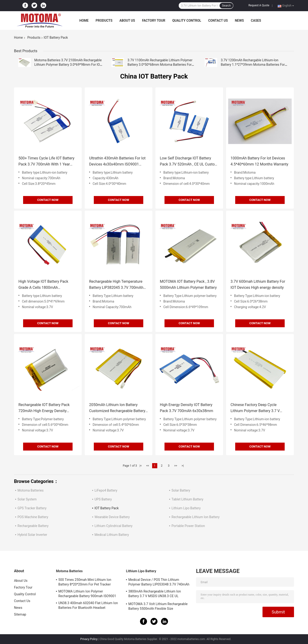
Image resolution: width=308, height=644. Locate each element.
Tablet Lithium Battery (187, 499)
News (239, 21)
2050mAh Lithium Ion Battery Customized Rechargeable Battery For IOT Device (117, 408)
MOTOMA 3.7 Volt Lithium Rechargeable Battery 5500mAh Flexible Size (158, 606)
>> (176, 466)
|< (141, 466)
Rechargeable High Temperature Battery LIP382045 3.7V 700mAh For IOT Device (116, 285)
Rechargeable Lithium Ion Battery (196, 517)
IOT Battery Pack (107, 508)
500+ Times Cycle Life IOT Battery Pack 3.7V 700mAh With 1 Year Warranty (46, 162)
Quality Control (187, 21)
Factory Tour (154, 21)
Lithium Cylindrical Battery (114, 526)
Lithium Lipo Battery (186, 508)
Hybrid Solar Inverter (32, 535)
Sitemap (20, 614)
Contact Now (48, 200)
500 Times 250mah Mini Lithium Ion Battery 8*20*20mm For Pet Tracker (85, 582)
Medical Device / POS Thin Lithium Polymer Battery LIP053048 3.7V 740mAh (159, 582)
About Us (127, 21)
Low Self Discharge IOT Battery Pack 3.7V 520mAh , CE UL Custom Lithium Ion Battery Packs (189, 162)
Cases (256, 21)
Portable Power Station (188, 526)
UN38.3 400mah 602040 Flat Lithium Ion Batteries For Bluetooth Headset (88, 605)
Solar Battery (181, 490)
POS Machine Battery (33, 517)
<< (148, 466)
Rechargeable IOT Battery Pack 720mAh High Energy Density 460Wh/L (44, 408)
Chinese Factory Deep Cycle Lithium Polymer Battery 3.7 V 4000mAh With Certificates (255, 408)
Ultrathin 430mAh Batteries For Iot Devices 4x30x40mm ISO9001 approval (117, 162)
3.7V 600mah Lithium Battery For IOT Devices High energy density (258, 284)
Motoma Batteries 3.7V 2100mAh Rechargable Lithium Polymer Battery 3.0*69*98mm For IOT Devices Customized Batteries (68, 65)
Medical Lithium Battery (112, 535)
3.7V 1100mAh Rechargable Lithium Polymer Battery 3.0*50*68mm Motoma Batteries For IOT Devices (160, 65)
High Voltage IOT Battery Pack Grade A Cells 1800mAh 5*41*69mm (43, 285)
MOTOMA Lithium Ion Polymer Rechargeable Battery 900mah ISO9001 (87, 594)
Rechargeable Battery (33, 526)
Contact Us (218, 21)
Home (84, 21)
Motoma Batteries (31, 490)
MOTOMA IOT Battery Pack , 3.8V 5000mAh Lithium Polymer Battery (188, 284)
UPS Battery (103, 499)
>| (183, 466)
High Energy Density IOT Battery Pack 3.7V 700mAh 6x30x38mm (187, 408)
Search (226, 6)
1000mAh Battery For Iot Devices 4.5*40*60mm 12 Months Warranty (259, 161)
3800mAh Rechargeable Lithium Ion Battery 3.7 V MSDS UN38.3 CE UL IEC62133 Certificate (155, 594)
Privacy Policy (89, 639)
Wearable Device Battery (112, 517)
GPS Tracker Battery (32, 508)
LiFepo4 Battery (106, 490)
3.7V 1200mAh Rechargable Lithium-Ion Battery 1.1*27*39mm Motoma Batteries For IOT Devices (253, 65)
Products (104, 21)
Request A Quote (259, 5)
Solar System (27, 499)
